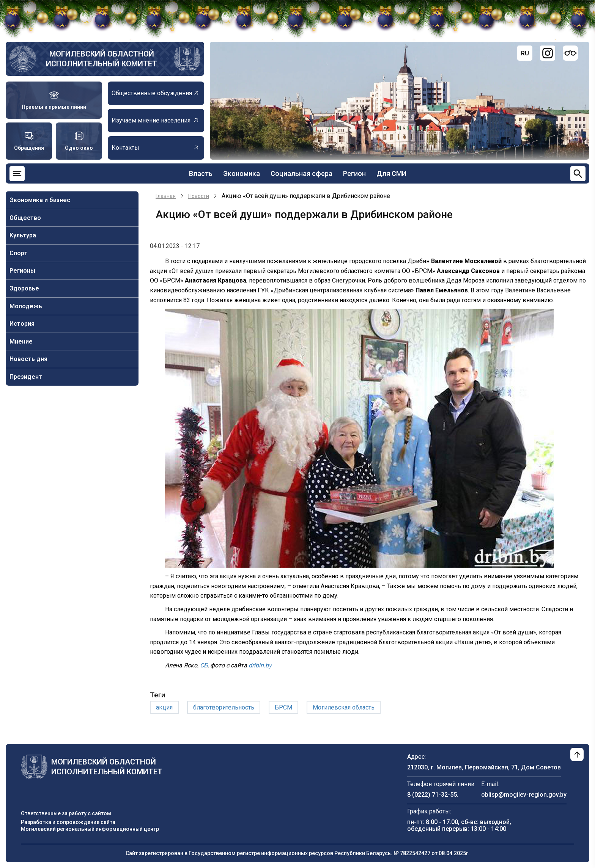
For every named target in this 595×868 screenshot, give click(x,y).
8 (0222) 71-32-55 (432, 795)
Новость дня (28, 359)
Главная (166, 196)
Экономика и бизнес (40, 200)
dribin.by (260, 665)
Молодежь (26, 306)
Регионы (22, 271)
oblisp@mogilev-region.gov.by (524, 795)
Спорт (19, 253)
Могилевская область (344, 707)
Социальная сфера (301, 173)
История (22, 324)
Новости (199, 196)
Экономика (242, 173)
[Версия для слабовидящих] (570, 53)
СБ (204, 665)
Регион (354, 173)
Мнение (21, 341)
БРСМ (283, 707)
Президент (26, 377)
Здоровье (24, 288)
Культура (23, 235)
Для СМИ (391, 173)
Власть (201, 173)
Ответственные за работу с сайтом (66, 813)
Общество (25, 218)
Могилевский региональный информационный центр (90, 829)
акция (164, 707)
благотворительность (224, 707)
